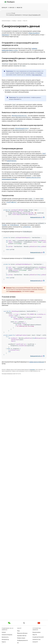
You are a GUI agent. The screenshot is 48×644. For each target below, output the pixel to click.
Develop (4, 8)
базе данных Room (37, 75)
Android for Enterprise (7, 635)
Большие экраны (37, 632)
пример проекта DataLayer (37, 362)
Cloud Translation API (34, 15)
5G (18, 643)
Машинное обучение (22, 633)
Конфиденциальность (23, 640)
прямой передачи (12, 161)
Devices (12, 8)
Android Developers (6, 21)
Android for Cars (36, 639)
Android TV (35, 642)
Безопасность (5, 637)
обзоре (32, 291)
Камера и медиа (21, 638)
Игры (18, 631)
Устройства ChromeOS (38, 637)
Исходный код (5, 639)
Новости (4, 642)
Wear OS (20, 8)
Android (4, 632)
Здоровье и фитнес (22, 636)
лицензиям (32, 370)
